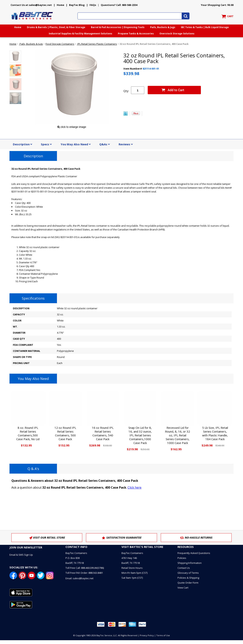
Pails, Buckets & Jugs (163, 27)
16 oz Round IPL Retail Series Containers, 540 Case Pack (103, 433)
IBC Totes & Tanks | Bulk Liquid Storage (205, 27)
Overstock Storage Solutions (177, 34)
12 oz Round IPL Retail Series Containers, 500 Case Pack (65, 433)
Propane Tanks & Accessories (136, 34)
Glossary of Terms (188, 573)
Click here (135, 487)
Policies (182, 558)
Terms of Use (163, 635)
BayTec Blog (77, 5)
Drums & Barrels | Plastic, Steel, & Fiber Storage (56, 27)
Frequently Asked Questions (194, 553)
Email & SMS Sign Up (21, 555)
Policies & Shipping (188, 578)
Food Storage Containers (60, 44)
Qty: (126, 91)
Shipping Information (190, 563)
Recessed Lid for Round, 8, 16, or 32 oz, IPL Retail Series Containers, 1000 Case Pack (178, 435)
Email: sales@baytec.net (79, 578)
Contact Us (184, 568)
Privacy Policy (147, 635)
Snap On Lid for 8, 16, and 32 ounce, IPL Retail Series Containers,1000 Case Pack (140, 435)
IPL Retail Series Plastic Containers (97, 44)
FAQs (93, 5)
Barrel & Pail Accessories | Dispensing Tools (118, 27)
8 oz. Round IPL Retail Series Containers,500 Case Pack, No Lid (28, 433)
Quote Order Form (188, 583)
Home (60, 5)
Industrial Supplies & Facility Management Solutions (80, 34)
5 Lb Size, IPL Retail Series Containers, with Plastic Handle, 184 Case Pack (215, 433)
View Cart (183, 588)
